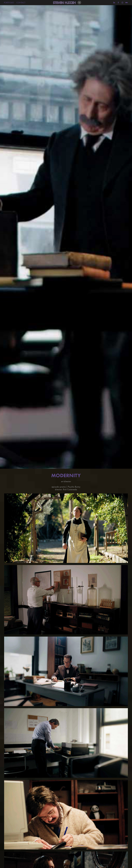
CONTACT (21, 3)
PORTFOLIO (9, 3)
